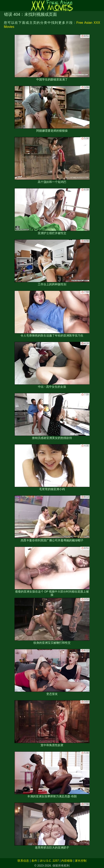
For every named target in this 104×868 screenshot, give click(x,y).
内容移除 (67, 861)
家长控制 (81, 861)
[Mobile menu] (4, 6)
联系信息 (23, 861)
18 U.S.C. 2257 (49, 861)
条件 (34, 861)
